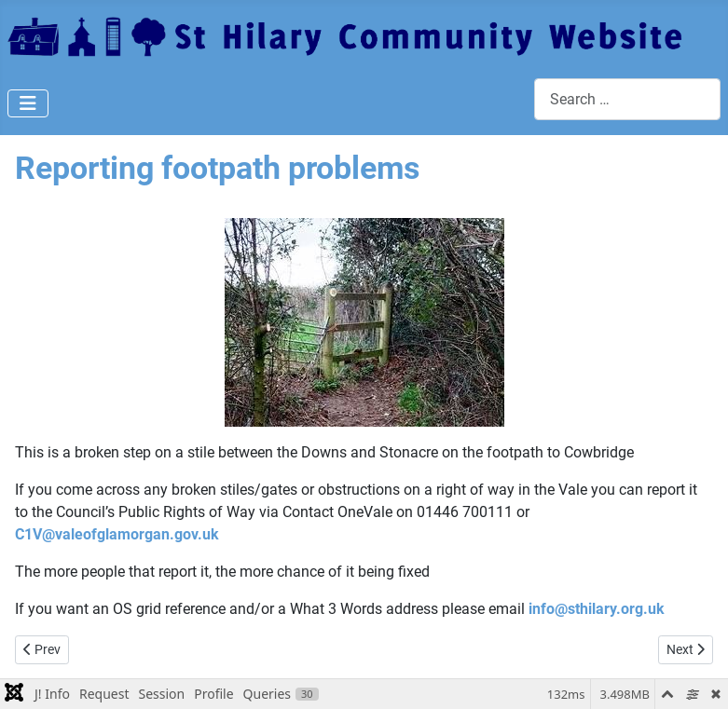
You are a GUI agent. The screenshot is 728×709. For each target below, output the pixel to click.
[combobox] (627, 99)
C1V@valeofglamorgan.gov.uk (117, 534)
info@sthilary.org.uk (597, 609)
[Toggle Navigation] (28, 103)
